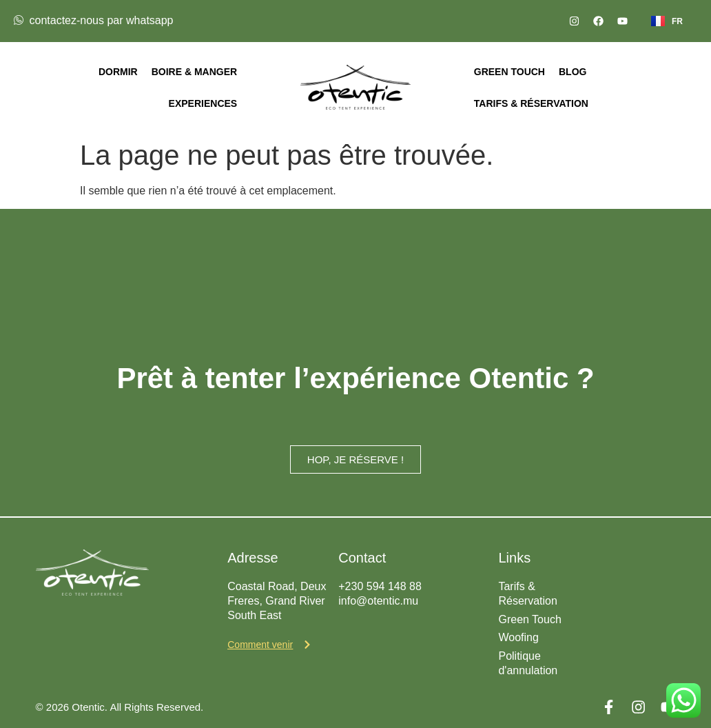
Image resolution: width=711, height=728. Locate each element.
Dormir (118, 72)
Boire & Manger (194, 72)
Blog (573, 72)
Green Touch (509, 72)
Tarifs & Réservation (531, 103)
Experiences (203, 103)
